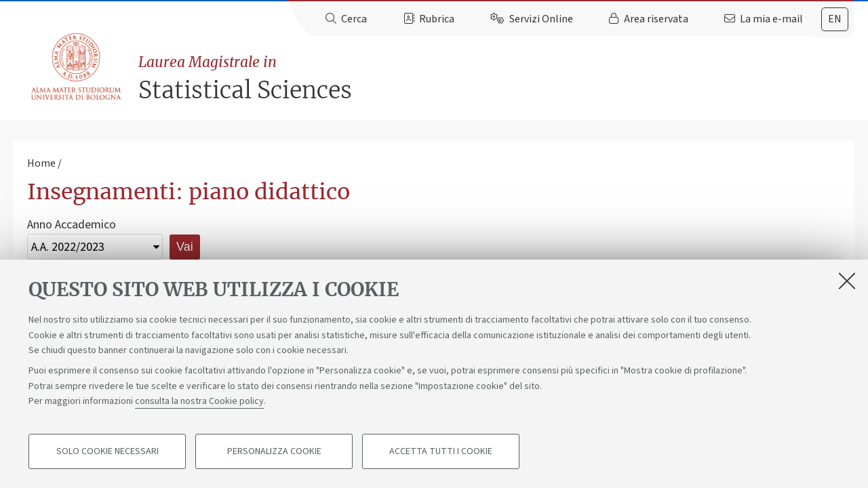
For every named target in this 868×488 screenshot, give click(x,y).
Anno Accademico (72, 225)
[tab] (835, 19)
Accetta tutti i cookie (441, 451)
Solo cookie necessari (107, 451)
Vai (185, 247)
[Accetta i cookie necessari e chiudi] (847, 281)
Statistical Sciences (496, 78)
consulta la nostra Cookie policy (199, 401)
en (835, 19)
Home (41, 163)
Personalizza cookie (274, 451)
